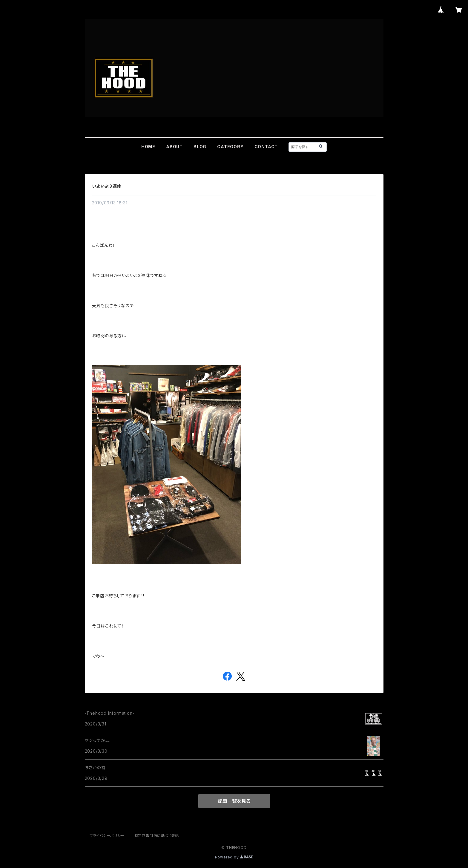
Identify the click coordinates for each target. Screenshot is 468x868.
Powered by (234, 857)
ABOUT (174, 147)
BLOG (200, 147)
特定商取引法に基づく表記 (157, 836)
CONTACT (266, 147)
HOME (148, 147)
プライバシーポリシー (107, 836)
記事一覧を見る (234, 801)
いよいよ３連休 (107, 186)
